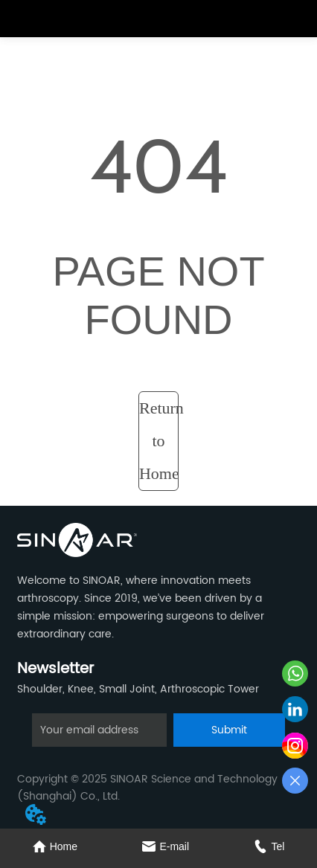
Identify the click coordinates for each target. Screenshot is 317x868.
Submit (229, 730)
